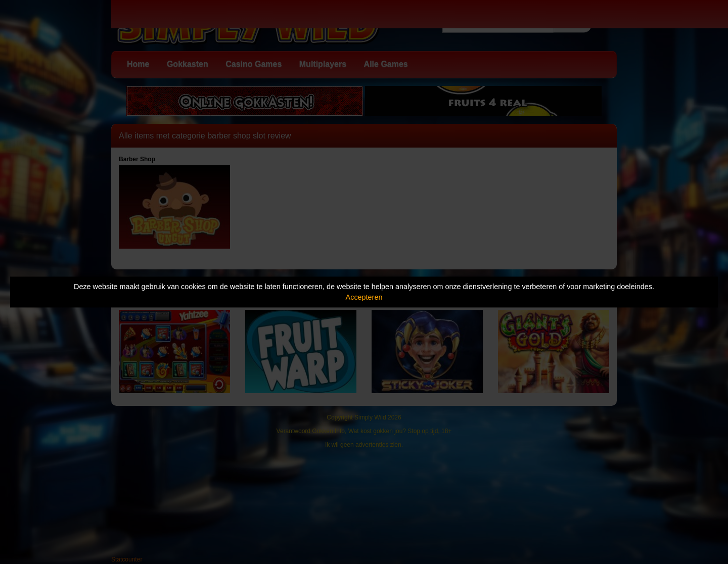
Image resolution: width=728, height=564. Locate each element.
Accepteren (364, 297)
